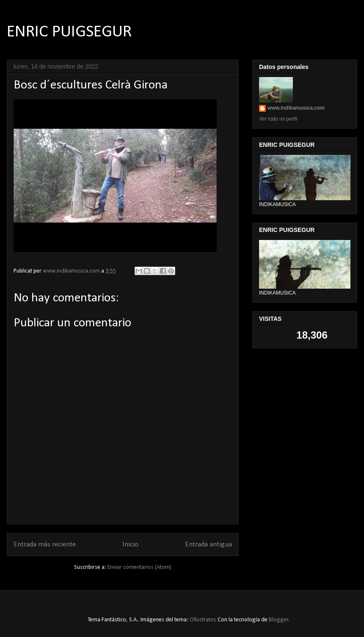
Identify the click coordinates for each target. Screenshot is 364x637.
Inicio (130, 545)
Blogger (279, 620)
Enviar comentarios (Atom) (139, 567)
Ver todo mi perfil (278, 119)
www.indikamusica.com (296, 108)
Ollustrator (203, 620)
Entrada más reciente (45, 545)
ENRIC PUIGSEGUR (69, 32)
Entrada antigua (208, 545)
